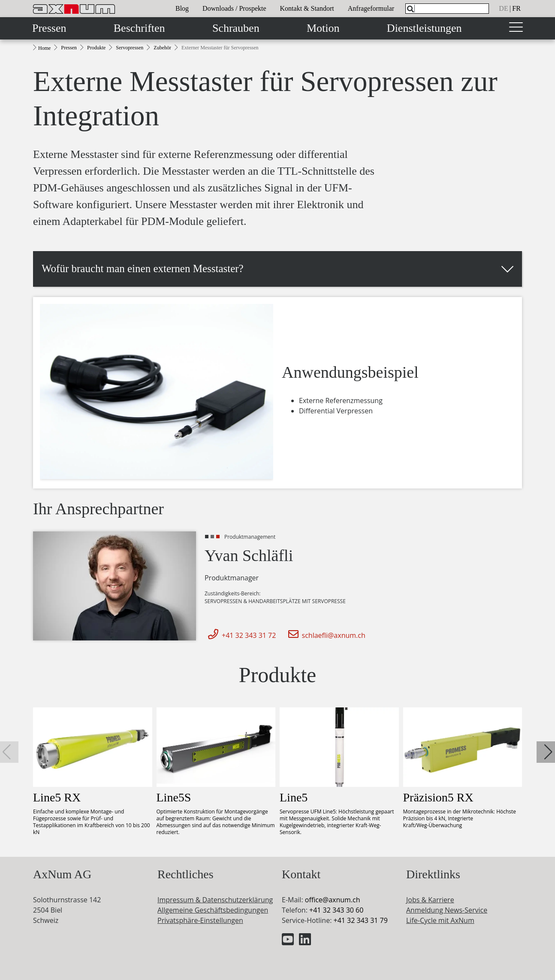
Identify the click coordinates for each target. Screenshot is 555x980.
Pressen (49, 28)
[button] (277, 269)
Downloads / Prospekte (234, 8)
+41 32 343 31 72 (240, 635)
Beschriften (139, 28)
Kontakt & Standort (307, 8)
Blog (182, 8)
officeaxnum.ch (333, 900)
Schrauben (236, 28)
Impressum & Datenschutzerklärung (215, 900)
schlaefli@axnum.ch (325, 635)
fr (516, 8)
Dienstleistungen (424, 28)
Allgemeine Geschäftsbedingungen (213, 910)
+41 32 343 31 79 (360, 920)
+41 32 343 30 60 (336, 910)
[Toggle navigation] (516, 28)
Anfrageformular (371, 8)
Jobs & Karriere (430, 900)
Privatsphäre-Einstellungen (200, 920)
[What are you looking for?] (447, 9)
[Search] (410, 9)
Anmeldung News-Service (447, 910)
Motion (323, 28)
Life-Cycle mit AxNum (440, 920)
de (503, 8)
